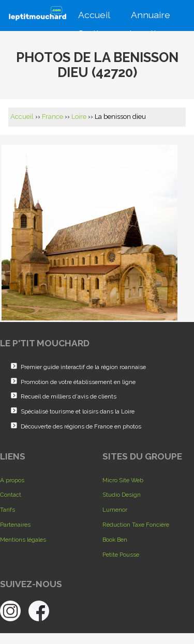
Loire (79, 117)
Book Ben (115, 540)
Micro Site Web (123, 480)
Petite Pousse (121, 555)
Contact (11, 495)
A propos (12, 480)
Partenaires (15, 525)
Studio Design (122, 495)
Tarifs (8, 510)
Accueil (93, 14)
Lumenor (115, 510)
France (53, 117)
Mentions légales (23, 540)
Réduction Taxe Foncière (136, 525)
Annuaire (150, 14)
